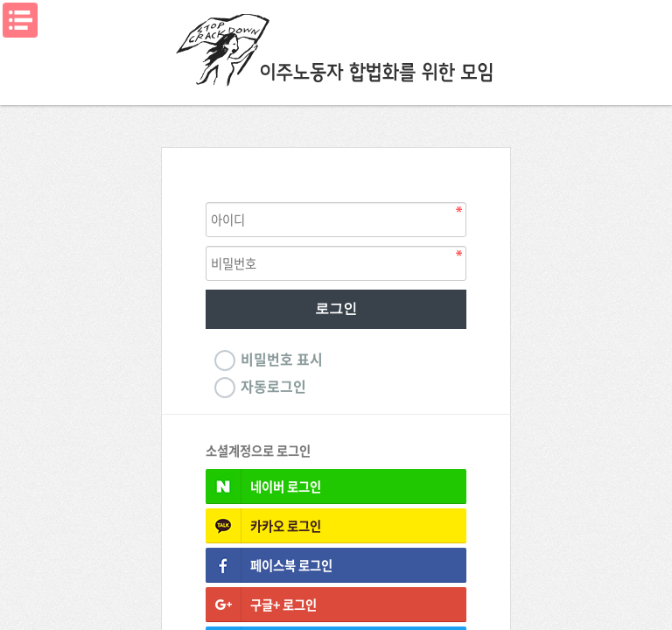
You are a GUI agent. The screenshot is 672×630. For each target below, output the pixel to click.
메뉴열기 (20, 20)
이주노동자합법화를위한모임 (336, 48)
